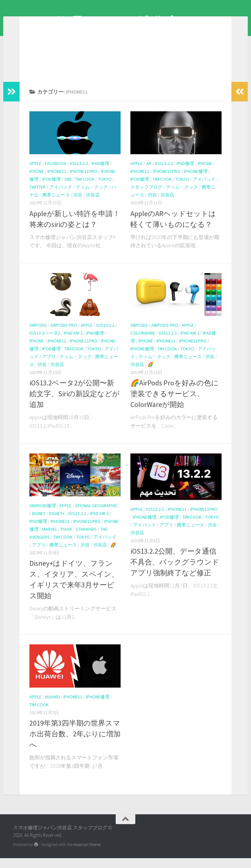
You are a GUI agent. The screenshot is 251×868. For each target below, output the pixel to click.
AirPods (38, 335)
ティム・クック (92, 197)
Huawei (52, 707)
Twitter (38, 197)
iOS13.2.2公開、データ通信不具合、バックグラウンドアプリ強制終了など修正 (175, 572)
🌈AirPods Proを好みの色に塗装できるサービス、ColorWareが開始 (175, 403)
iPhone (37, 181)
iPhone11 (57, 181)
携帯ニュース (56, 205)
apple (35, 173)
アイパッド (61, 197)
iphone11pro (84, 181)
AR (149, 173)
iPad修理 (100, 173)
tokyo (105, 189)
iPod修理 (51, 189)
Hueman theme (87, 854)
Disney (39, 523)
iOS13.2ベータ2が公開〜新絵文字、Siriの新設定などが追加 (75, 403)
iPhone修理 (196, 181)
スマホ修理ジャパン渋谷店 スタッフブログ (125, 32)
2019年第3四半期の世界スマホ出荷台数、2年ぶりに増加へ (75, 744)
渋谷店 (93, 205)
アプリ (49, 366)
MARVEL (50, 539)
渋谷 (78, 205)
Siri (68, 189)
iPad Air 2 (73, 343)
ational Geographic (96, 515)
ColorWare (143, 343)
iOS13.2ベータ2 (45, 343)
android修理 (43, 515)
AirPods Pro (64, 335)
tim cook (85, 189)
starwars (86, 539)
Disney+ (57, 523)
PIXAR (66, 539)
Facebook (56, 173)
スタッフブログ (146, 197)
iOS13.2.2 (79, 173)
